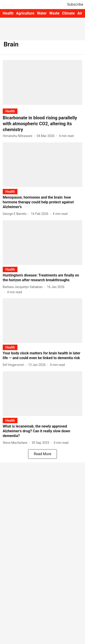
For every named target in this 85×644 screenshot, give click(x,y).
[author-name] (18, 136)
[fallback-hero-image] (42, 82)
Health (8, 13)
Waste (55, 13)
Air (80, 13)
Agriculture (25, 13)
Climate (68, 13)
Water (42, 13)
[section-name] (10, 111)
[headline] (42, 124)
